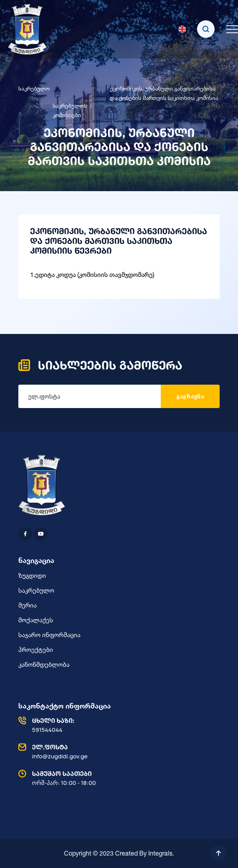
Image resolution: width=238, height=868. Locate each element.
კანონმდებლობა (44, 664)
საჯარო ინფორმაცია (49, 635)
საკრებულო (34, 88)
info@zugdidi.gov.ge (117, 751)
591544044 (117, 725)
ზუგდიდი (32, 575)
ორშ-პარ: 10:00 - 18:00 (117, 778)
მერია (28, 605)
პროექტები (36, 650)
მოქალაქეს (36, 620)
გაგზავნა (190, 396)
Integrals (160, 853)
